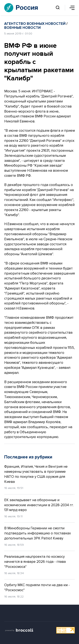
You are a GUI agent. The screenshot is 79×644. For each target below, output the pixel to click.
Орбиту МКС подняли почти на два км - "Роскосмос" (37, 588)
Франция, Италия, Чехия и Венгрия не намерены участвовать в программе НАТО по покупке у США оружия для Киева (36, 474)
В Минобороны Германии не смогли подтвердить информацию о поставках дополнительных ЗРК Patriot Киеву (37, 533)
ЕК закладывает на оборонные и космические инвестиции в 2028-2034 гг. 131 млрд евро (39, 505)
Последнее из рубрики (28, 457)
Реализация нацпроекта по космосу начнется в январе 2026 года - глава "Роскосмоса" (35, 562)
